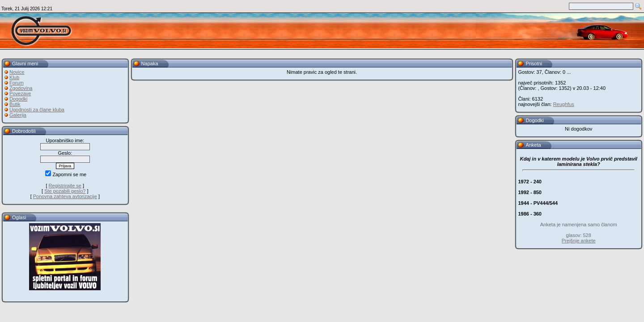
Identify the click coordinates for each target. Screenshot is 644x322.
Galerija (18, 115)
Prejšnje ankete (579, 241)
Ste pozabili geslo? (65, 191)
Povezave (20, 93)
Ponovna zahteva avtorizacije (65, 196)
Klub (14, 77)
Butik (15, 104)
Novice (17, 72)
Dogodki (18, 99)
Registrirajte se (65, 186)
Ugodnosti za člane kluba (37, 110)
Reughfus (564, 104)
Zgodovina (21, 88)
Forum (17, 83)
